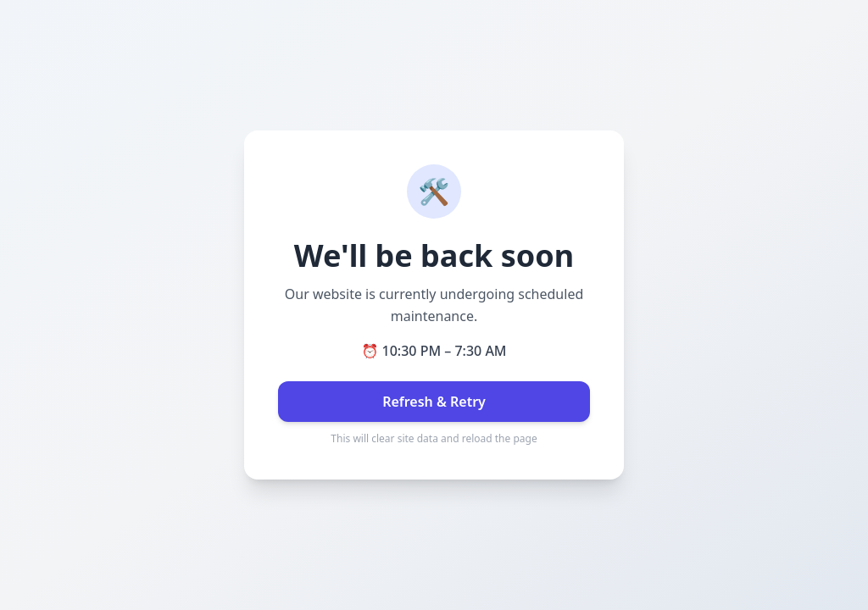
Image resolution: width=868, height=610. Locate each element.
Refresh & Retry (434, 402)
